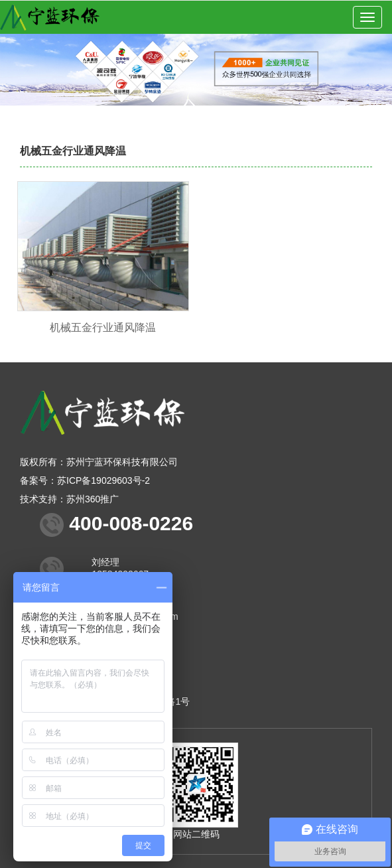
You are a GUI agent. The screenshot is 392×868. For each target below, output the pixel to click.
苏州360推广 (93, 499)
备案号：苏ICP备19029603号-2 (85, 480)
